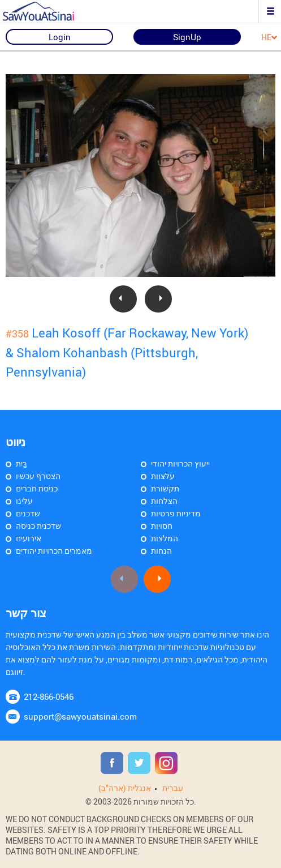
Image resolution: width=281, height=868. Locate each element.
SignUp (187, 37)
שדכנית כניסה (38, 526)
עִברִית (173, 788)
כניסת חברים (37, 488)
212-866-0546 (49, 696)
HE (269, 38)
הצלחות (164, 501)
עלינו (24, 501)
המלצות (165, 538)
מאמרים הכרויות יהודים (54, 551)
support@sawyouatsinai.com (80, 716)
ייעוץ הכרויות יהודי (180, 463)
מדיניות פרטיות (176, 513)
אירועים (29, 538)
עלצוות (163, 476)
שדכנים (28, 513)
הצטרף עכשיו (38, 476)
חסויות (162, 526)
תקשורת (165, 488)
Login (60, 37)
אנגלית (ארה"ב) (125, 788)
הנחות (161, 551)
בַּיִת (21, 463)
